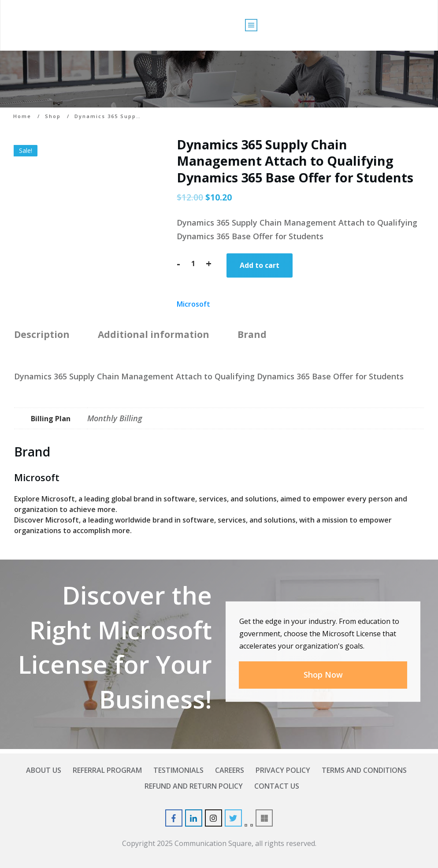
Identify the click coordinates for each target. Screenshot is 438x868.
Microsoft (193, 304)
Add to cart (260, 265)
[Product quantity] (193, 263)
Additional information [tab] (154, 334)
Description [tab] (42, 334)
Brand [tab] (252, 334)
